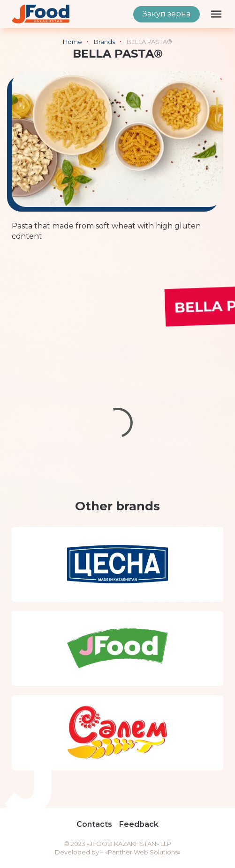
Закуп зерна (167, 14)
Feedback (139, 824)
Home (72, 42)
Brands (104, 42)
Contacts (94, 824)
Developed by (77, 852)
